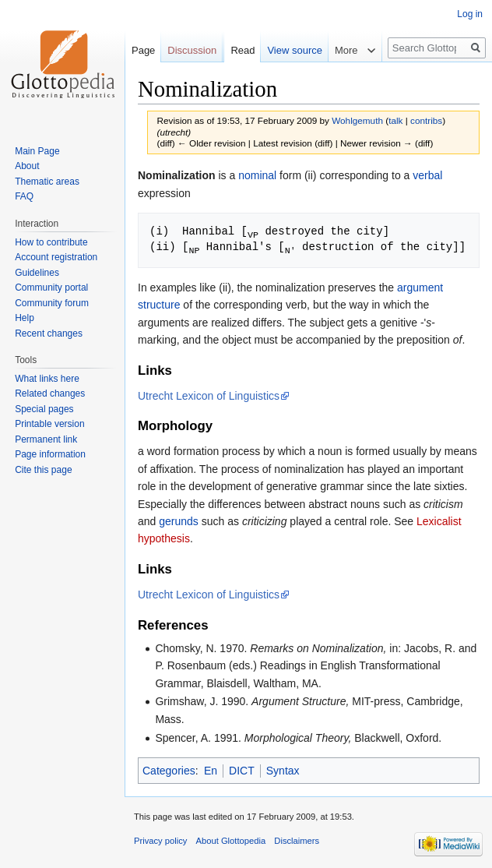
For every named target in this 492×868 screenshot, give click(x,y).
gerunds (179, 520)
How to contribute (51, 242)
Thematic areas (47, 182)
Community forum (52, 303)
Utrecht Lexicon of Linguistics (209, 394)
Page (143, 50)
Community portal (51, 288)
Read (242, 50)
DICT (242, 769)
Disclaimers (297, 839)
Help (25, 318)
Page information (50, 454)
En (211, 769)
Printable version (49, 424)
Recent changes (49, 333)
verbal (427, 175)
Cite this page (43, 470)
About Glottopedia (231, 839)
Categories (169, 769)
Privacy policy (160, 839)
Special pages (44, 409)
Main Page (37, 151)
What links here (47, 379)
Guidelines (37, 273)
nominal (257, 175)
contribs (426, 120)
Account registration (56, 257)
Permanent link (46, 439)
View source (295, 50)
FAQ (24, 196)
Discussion (192, 50)
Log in (470, 14)
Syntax (283, 769)
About (27, 166)
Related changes (50, 393)
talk (395, 120)
